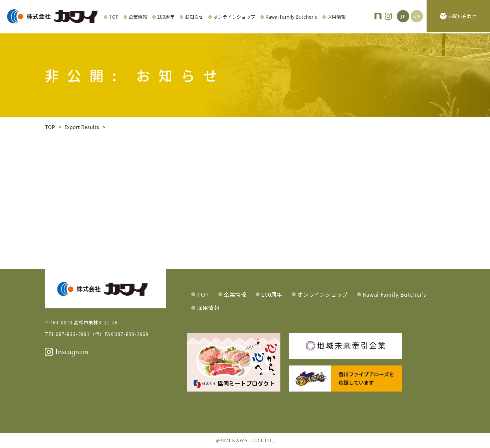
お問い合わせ (458, 17)
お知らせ (172, 17)
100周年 (144, 17)
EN (417, 17)
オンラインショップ (213, 17)
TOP (92, 17)
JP (403, 17)
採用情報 (315, 17)
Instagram (67, 352)
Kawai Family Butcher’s (270, 17)
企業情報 (116, 17)
